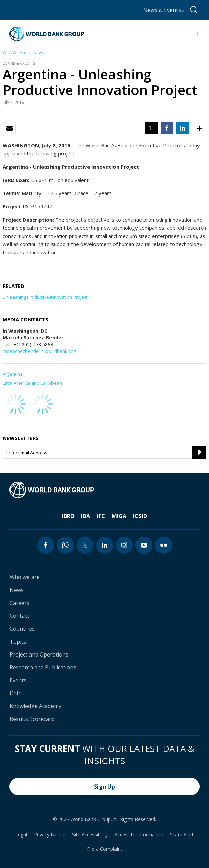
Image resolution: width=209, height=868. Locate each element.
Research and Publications (43, 667)
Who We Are (15, 52)
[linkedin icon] (105, 545)
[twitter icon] (85, 545)
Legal (21, 835)
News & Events (163, 10)
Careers (19, 603)
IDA (86, 516)
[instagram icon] (124, 545)
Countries (22, 629)
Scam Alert (182, 835)
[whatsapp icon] (65, 545)
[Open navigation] (198, 34)
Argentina (13, 374)
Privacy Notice (50, 835)
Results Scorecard (32, 719)
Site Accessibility (90, 835)
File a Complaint (105, 849)
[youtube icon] (144, 545)
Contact (19, 616)
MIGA (119, 516)
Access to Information (139, 835)
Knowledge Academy (35, 706)
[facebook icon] (46, 545)
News (38, 52)
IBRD (68, 516)
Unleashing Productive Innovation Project (45, 297)
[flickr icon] (164, 545)
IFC (101, 516)
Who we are (25, 577)
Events (18, 680)
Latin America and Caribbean (32, 383)
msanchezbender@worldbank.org (39, 351)
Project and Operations (39, 654)
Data (16, 693)
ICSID (140, 516)
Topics (18, 642)
